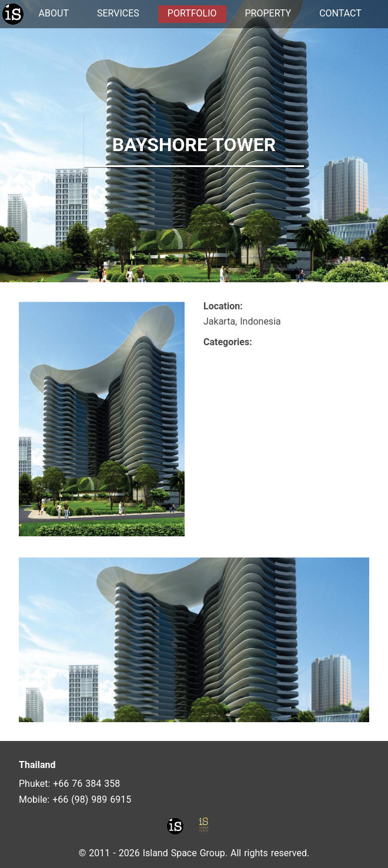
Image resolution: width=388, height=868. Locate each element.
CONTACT (340, 13)
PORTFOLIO (192, 13)
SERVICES (118, 13)
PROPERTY (268, 13)
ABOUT (54, 13)
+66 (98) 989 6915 (92, 799)
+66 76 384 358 (86, 784)
